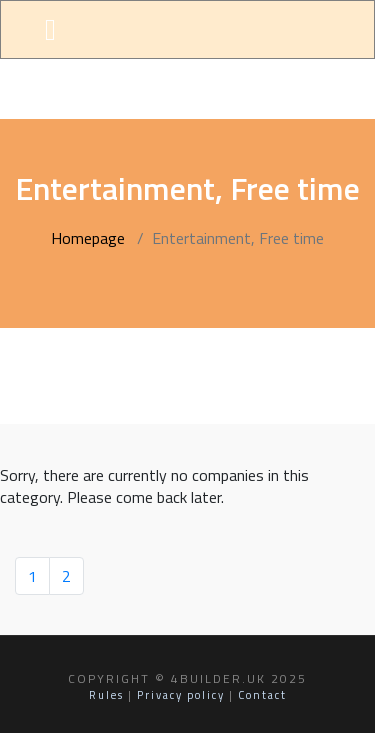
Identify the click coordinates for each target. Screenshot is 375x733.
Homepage (88, 238)
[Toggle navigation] (50, 29)
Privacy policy (181, 695)
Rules (106, 695)
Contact (262, 695)
